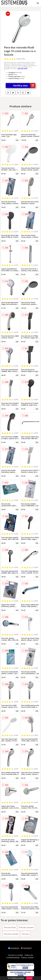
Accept (29, 978)
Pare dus (25, 934)
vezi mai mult (22, 69)
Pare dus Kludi (10, 927)
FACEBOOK (14, 948)
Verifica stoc (24, 85)
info (17, 140)
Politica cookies (27, 958)
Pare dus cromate (11, 934)
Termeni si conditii (16, 955)
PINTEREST (26, 948)
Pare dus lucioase (26, 927)
